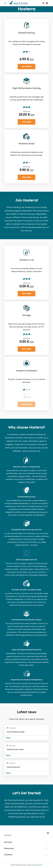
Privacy (34, 865)
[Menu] (5, 3)
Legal (29, 865)
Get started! (26, 67)
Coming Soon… (26, 404)
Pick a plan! (26, 122)
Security (40, 865)
